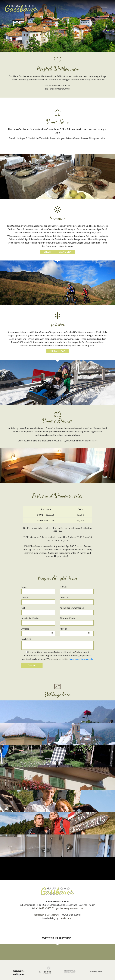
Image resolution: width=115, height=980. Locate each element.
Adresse (64, 597)
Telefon (25, 597)
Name (24, 587)
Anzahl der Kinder (30, 618)
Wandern (65, 252)
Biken (47, 252)
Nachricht (26, 639)
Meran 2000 (58, 351)
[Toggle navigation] (104, 9)
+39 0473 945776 (45, 908)
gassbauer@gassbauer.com (69, 908)
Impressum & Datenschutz (47, 915)
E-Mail (63, 587)
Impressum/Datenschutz (81, 659)
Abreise (64, 629)
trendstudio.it (66, 918)
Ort (23, 608)
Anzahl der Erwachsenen (72, 608)
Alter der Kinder (68, 618)
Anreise (25, 629)
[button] (9, 26)
